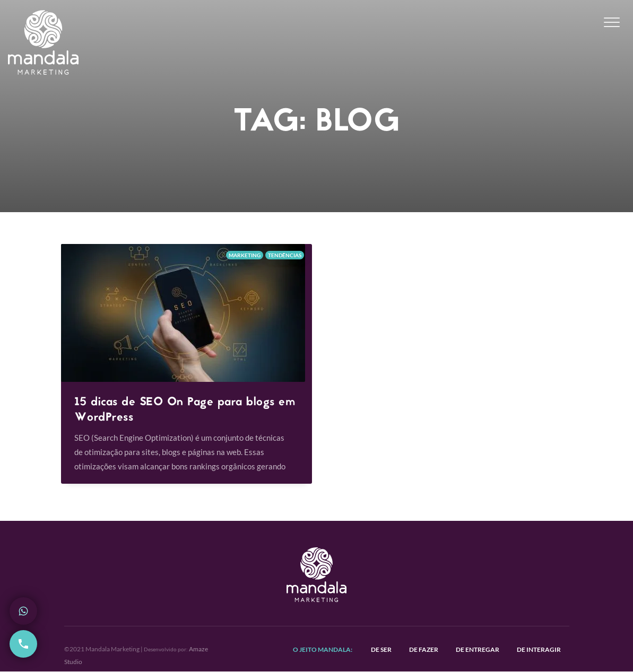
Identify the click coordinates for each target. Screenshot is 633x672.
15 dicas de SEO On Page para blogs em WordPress (185, 410)
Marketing (245, 255)
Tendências (285, 255)
